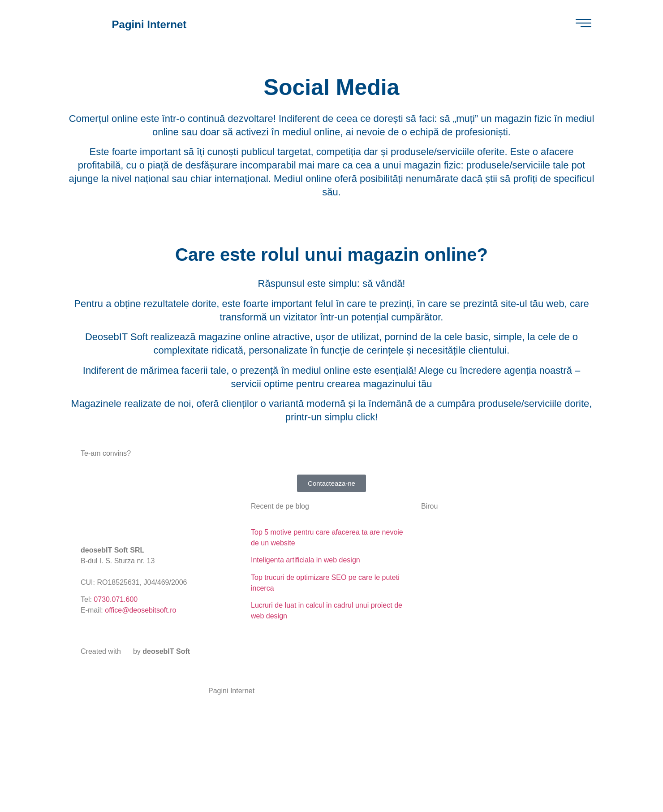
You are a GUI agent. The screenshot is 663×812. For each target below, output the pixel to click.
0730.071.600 (116, 599)
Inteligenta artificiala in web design (306, 560)
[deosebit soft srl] (502, 561)
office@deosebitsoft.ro (140, 610)
